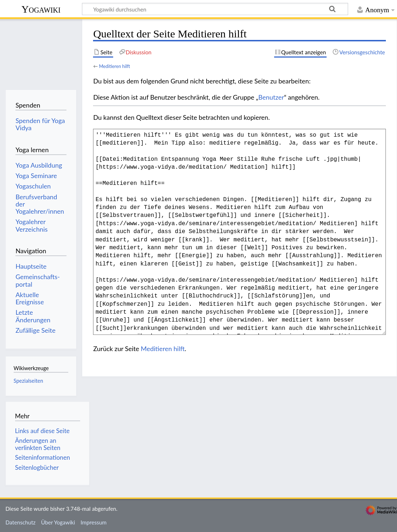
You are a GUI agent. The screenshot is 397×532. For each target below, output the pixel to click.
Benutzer (271, 97)
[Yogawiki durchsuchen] (215, 9)
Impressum (94, 522)
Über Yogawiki (58, 522)
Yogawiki (41, 9)
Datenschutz (20, 522)
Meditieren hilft (114, 66)
